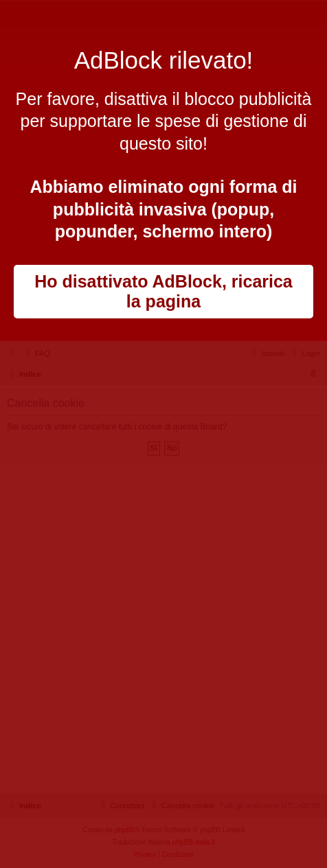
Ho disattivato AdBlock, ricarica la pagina (163, 291)
